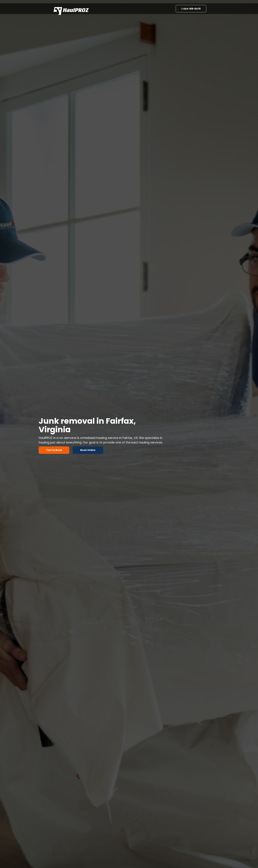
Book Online (88, 450)
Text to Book (54, 450)
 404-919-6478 (191, 9)
